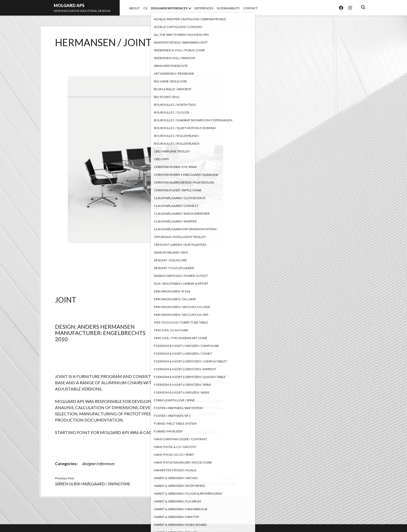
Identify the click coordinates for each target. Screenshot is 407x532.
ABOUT (134, 8)
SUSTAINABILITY (228, 8)
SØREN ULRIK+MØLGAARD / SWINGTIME (93, 484)
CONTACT (250, 8)
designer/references (98, 463)
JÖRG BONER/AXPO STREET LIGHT (204, 484)
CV (145, 8)
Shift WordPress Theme (189, 529)
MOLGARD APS (69, 5)
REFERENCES (204, 8)
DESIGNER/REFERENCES (169, 8)
